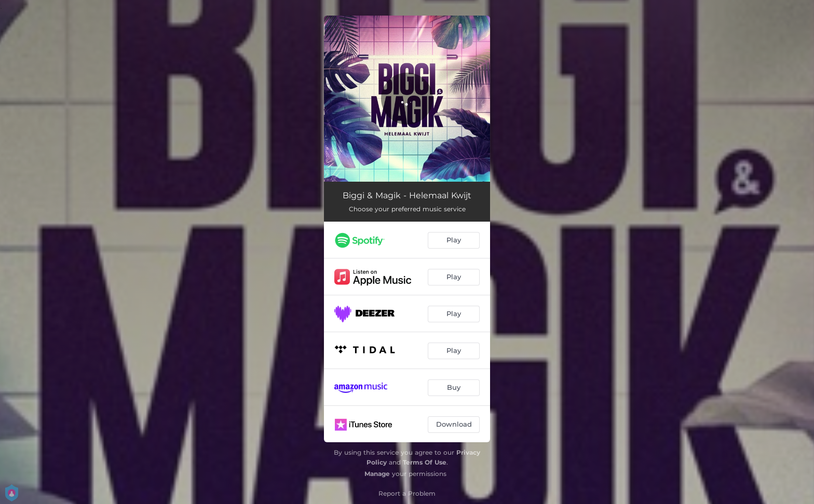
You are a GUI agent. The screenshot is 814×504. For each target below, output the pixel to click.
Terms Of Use (425, 462)
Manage (377, 474)
